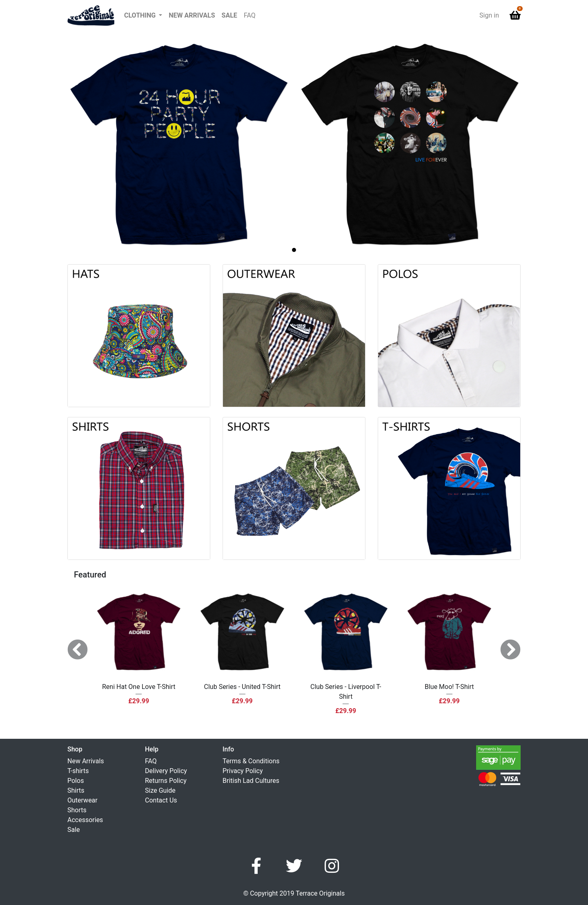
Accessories (85, 820)
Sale (229, 15)
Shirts (76, 790)
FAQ (250, 15)
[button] (143, 16)
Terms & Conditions (251, 761)
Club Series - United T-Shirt (242, 687)
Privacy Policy (243, 771)
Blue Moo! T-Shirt (449, 687)
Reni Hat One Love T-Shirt (139, 687)
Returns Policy (166, 781)
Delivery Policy (166, 771)
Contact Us (161, 800)
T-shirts (78, 771)
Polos (76, 781)
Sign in (489, 15)
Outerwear (82, 800)
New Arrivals (192, 15)
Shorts (77, 810)
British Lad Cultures (251, 781)
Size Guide (160, 790)
